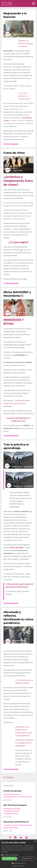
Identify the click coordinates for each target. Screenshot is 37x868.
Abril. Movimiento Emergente (15, 805)
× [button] (35, 841)
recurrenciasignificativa (11, 828)
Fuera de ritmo (14, 153)
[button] (18, 863)
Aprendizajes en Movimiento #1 (16, 822)
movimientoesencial (25, 797)
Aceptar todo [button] (10, 859)
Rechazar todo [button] (27, 859)
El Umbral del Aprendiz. (13, 791)
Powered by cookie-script (19, 866)
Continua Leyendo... (11, 144)
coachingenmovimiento (11, 797)
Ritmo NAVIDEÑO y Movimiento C (17, 294)
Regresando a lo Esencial (15, 15)
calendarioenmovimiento (11, 811)
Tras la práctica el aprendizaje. (16, 446)
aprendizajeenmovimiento (12, 794)
